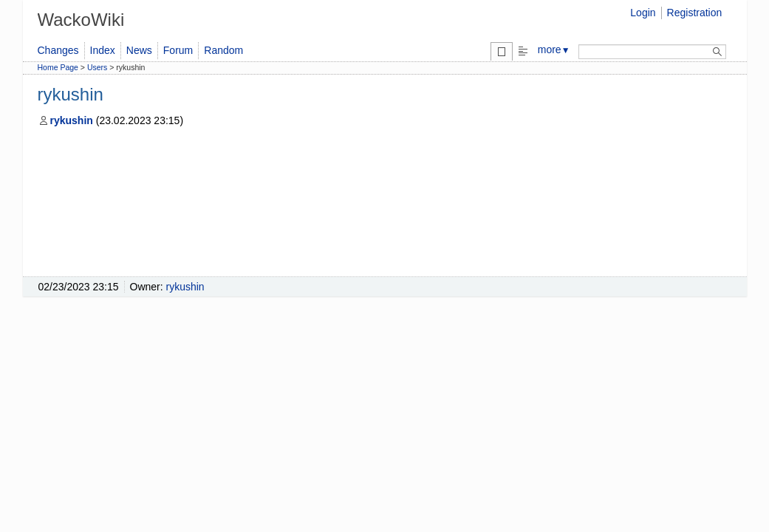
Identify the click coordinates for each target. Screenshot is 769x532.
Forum (178, 50)
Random (223, 50)
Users (97, 67)
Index (103, 50)
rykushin (65, 120)
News (139, 50)
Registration (695, 13)
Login (643, 13)
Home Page (58, 67)
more (554, 50)
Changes (58, 50)
